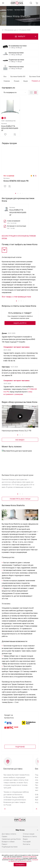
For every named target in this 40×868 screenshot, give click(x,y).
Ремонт (5, 848)
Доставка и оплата (9, 838)
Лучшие (17, 81)
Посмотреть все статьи (20, 499)
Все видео (20, 440)
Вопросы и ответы (30, 840)
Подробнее (20, 751)
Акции (26, 81)
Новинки (7, 81)
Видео (25, 843)
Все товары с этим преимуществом (16, 297)
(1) (36, 176)
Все (5, 77)
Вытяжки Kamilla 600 (18, 77)
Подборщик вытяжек (10, 851)
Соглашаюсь (20, 865)
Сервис (5, 840)
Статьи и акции (29, 838)
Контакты (27, 848)
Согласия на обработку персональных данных (23, 860)
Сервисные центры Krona (11, 843)
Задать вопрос (20, 323)
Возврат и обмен (8, 845)
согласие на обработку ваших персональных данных (20, 857)
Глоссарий (27, 845)
